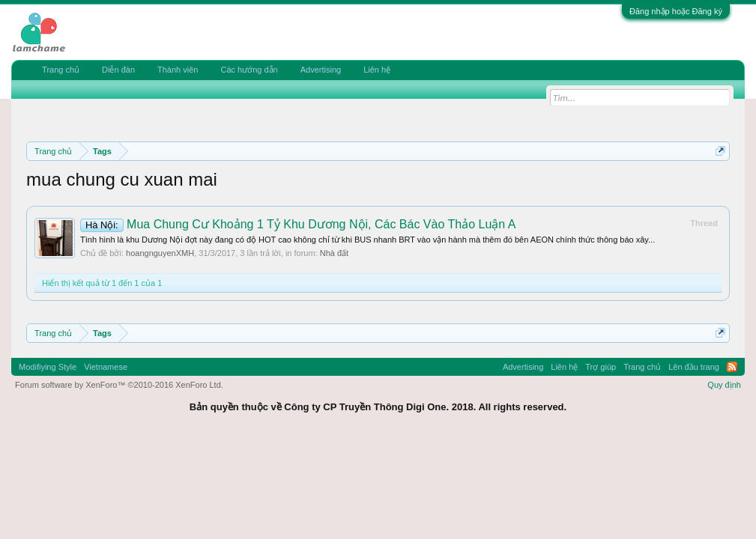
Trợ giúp (601, 367)
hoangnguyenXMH (160, 253)
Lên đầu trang (694, 367)
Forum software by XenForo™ (119, 385)
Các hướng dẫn (249, 70)
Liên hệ (377, 70)
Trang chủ (61, 70)
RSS (732, 367)
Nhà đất (334, 253)
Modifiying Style (48, 367)
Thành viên (178, 70)
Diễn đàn (118, 70)
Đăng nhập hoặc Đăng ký (676, 11)
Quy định (724, 385)
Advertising (321, 70)
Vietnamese (106, 367)
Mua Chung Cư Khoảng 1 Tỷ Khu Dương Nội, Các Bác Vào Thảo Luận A (298, 224)
